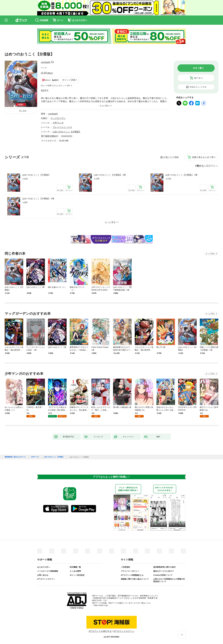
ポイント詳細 (69, 80)
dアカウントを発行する (100, 631)
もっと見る (210, 254)
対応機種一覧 (75, 567)
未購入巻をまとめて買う (204, 157)
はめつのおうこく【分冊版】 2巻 (110, 175)
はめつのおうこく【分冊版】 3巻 (181, 175)
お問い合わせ (43, 575)
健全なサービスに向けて (164, 571)
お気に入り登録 (171, 157)
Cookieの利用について (163, 575)
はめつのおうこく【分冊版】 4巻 (38, 199)
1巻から (200, 166)
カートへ (198, 78)
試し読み (23, 111)
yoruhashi (46, 62)
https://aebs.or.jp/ (101, 605)
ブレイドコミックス (62, 127)
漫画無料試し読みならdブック (15, 457)
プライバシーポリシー (130, 571)
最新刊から (212, 166)
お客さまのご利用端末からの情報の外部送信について (169, 580)
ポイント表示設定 (77, 575)
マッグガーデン (58, 118)
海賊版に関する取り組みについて (135, 579)
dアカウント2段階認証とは (132, 575)
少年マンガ (58, 123)
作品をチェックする (198, 87)
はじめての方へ (44, 567)
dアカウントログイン (46, 579)
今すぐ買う (198, 68)
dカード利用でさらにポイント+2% (55, 86)
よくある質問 (75, 571)
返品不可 (45, 90)
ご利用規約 (125, 567)
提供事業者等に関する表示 (164, 567)
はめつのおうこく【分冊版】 (36, 175)
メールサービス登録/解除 (48, 571)
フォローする (52, 62)
